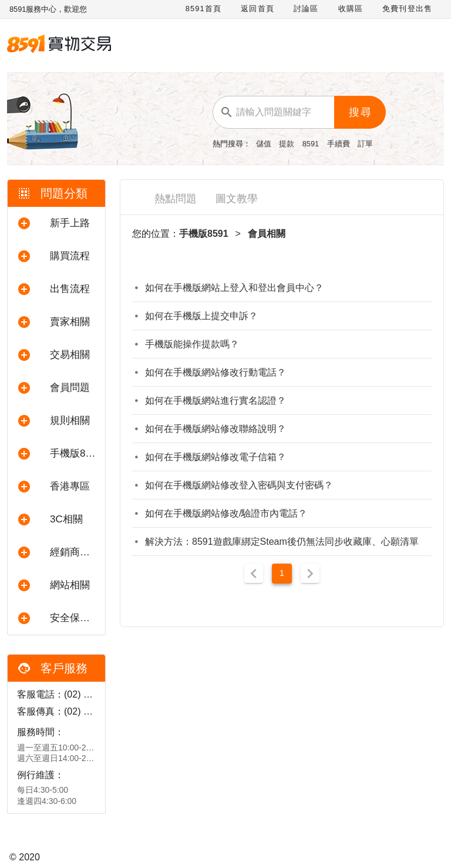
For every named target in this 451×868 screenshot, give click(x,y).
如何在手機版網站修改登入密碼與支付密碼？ (239, 485)
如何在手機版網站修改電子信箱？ (216, 457)
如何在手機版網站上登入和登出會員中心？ (234, 288)
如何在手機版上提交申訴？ (201, 316)
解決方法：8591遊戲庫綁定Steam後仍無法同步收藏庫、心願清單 (282, 542)
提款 (288, 144)
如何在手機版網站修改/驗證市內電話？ (226, 513)
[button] (56, 223)
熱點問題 (176, 199)
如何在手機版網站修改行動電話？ (216, 372)
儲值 (265, 144)
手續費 (340, 144)
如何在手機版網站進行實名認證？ (216, 401)
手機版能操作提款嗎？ (192, 344)
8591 (312, 144)
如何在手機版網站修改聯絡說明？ (216, 429)
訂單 (365, 144)
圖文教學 (237, 199)
